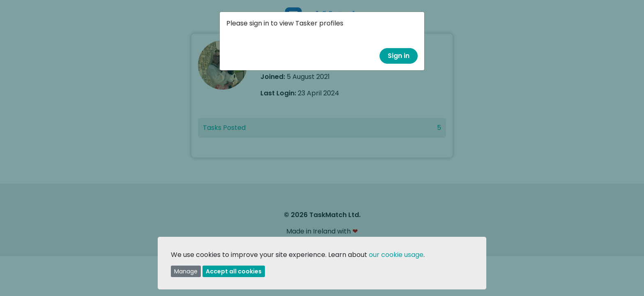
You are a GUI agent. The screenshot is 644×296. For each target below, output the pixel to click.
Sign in (399, 56)
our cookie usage (396, 255)
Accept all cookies (234, 271)
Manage (186, 271)
